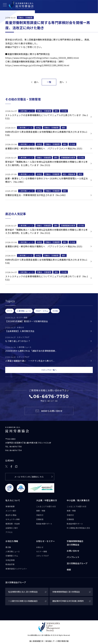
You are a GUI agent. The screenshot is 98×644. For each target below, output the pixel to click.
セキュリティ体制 (13, 519)
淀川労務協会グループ (77, 563)
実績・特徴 (41, 511)
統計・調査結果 (69, 174)
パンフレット (73, 557)
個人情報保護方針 (36, 641)
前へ (36, 82)
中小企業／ (78, 501)
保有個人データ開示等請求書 (57, 641)
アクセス (9, 532)
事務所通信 (16, 569)
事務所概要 (10, 506)
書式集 (8, 547)
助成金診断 (10, 564)
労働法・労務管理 (25, 17)
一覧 (49, 82)
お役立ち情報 (12, 541)
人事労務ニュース (27, 111)
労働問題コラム (12, 556)
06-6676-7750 (16, 446)
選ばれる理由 (11, 515)
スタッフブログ (42, 556)
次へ (62, 82)
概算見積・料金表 (13, 524)
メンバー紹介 (11, 511)
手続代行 (40, 515)
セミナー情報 (42, 551)
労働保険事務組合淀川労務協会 (75, 543)
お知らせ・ (46, 541)
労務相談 (40, 519)
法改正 (38, 128)
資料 (56, 111)
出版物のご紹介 (12, 528)
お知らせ (40, 547)
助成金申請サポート (44, 524)
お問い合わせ (73, 551)
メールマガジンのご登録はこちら (29, 477)
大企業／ (47, 501)
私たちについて (13, 500)
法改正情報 (10, 560)
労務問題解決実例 (68, 158)
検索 (69, 570)
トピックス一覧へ (49, 370)
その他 (64, 111)
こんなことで (46, 506)
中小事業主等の (78, 528)
